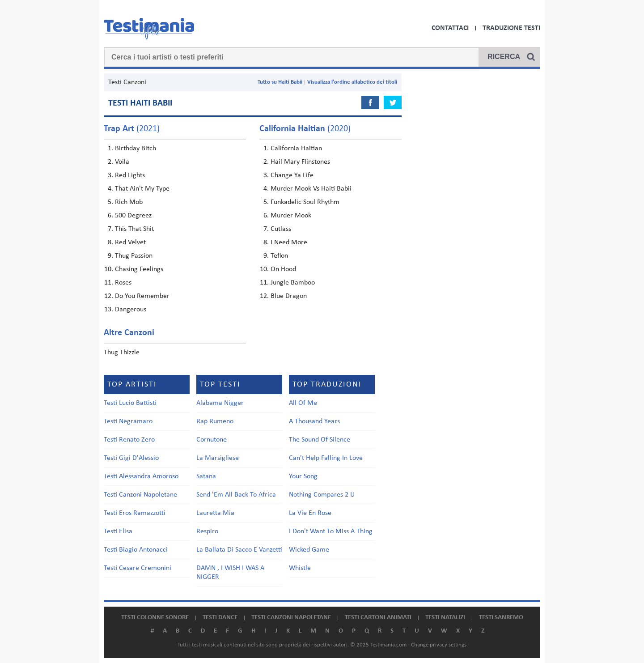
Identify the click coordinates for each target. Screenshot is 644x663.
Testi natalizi (445, 618)
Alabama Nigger (220, 403)
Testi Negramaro (128, 421)
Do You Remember (142, 296)
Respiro (207, 531)
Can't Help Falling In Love (326, 458)
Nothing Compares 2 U (322, 495)
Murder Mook (291, 216)
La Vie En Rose (310, 513)
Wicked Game (309, 550)
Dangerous (131, 310)
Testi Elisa (118, 531)
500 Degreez (133, 216)
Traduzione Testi (511, 28)
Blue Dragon (289, 296)
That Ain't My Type (142, 189)
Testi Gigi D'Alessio (131, 458)
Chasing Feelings (139, 269)
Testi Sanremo (501, 618)
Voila (122, 162)
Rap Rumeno (215, 421)
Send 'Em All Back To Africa (236, 495)
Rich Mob (129, 202)
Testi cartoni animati (378, 618)
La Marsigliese (218, 458)
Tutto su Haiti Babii (280, 82)
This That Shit (134, 229)
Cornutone (212, 440)
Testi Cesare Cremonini (138, 568)
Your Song (303, 476)
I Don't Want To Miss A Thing (331, 531)
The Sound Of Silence (320, 440)
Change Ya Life (292, 175)
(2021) (132, 129)
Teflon (279, 256)
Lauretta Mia (215, 513)
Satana (206, 476)
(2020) (305, 129)
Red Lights (130, 175)
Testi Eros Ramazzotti (135, 513)
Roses (123, 283)
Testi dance (220, 618)
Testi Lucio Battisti (130, 403)
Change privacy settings (439, 645)
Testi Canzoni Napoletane (140, 495)
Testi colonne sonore (155, 618)
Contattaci (450, 28)
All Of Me (303, 403)
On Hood (283, 269)
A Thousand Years (314, 421)
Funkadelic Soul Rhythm (305, 202)
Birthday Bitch (136, 149)
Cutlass (281, 229)
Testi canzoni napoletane (291, 618)
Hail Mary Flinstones (300, 162)
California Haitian (296, 149)
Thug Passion (134, 256)
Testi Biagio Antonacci (136, 550)
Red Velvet (130, 242)
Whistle (300, 568)
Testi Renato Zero (129, 440)
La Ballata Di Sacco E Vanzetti (239, 550)
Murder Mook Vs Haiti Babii (311, 189)
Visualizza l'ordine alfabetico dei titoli (352, 82)
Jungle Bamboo (293, 283)
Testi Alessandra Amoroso (141, 476)
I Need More (289, 242)
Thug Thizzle (122, 353)
